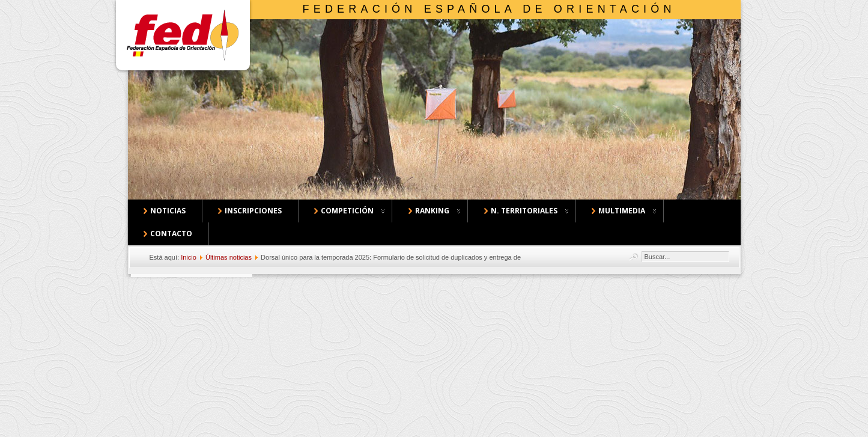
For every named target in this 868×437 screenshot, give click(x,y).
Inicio (189, 257)
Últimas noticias (229, 257)
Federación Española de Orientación (489, 9)
